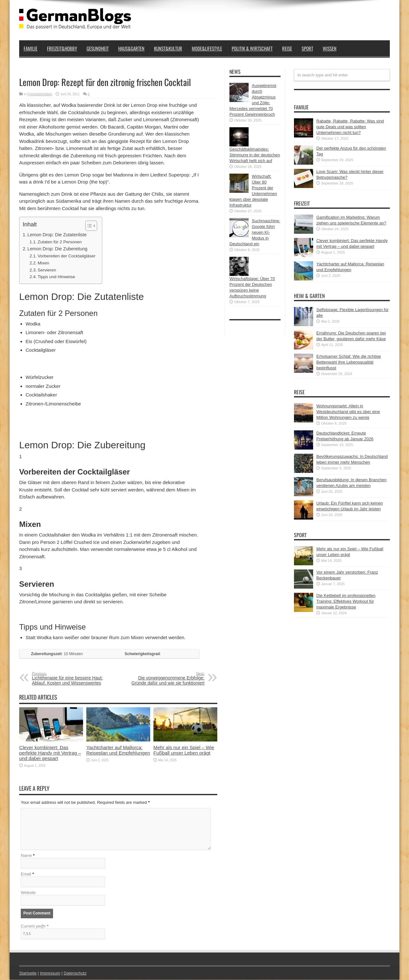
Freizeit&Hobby (62, 48)
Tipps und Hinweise (56, 277)
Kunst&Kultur (168, 48)
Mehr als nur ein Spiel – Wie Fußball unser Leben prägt (184, 750)
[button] (88, 226)
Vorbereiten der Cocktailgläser (67, 256)
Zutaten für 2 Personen (60, 242)
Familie (31, 48)
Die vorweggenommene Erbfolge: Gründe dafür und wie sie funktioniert (165, 678)
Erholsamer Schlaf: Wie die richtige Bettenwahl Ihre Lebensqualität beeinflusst (349, 362)
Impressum (50, 973)
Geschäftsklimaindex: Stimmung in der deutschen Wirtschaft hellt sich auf (255, 155)
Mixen (43, 263)
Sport (307, 48)
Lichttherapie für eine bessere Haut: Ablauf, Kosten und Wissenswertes (71, 678)
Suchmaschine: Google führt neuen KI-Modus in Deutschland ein (255, 232)
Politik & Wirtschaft (252, 48)
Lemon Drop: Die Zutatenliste (57, 235)
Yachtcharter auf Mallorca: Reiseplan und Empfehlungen (118, 750)
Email (26, 874)
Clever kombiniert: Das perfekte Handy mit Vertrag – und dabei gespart (50, 753)
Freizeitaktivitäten (40, 94)
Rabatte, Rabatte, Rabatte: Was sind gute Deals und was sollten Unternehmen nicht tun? (350, 127)
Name (26, 856)
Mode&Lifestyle (207, 48)
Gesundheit (98, 48)
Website (28, 893)
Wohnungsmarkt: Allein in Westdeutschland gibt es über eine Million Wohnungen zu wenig (348, 412)
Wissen (330, 48)
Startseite (28, 973)
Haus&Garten (131, 48)
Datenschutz (75, 973)
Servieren (47, 270)
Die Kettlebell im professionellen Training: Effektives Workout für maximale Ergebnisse (346, 601)
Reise (287, 48)
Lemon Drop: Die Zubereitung (58, 249)
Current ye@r (35, 926)
